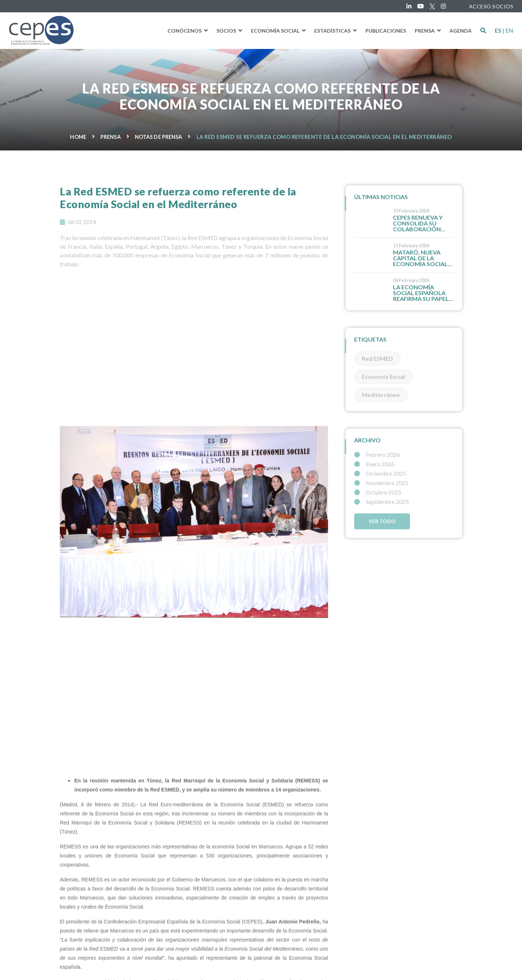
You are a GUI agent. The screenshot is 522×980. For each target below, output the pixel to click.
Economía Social (384, 377)
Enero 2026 (374, 464)
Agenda (461, 31)
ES (498, 30)
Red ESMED (377, 358)
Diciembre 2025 (380, 474)
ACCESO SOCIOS (491, 6)
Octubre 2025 (378, 492)
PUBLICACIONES (386, 31)
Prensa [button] (425, 31)
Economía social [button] (276, 31)
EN (509, 30)
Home (78, 137)
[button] (483, 30)
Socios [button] (227, 31)
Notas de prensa (159, 137)
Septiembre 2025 (382, 502)
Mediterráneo (381, 395)
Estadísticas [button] (333, 31)
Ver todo (382, 521)
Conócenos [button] (185, 31)
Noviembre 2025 (381, 483)
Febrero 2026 (377, 455)
